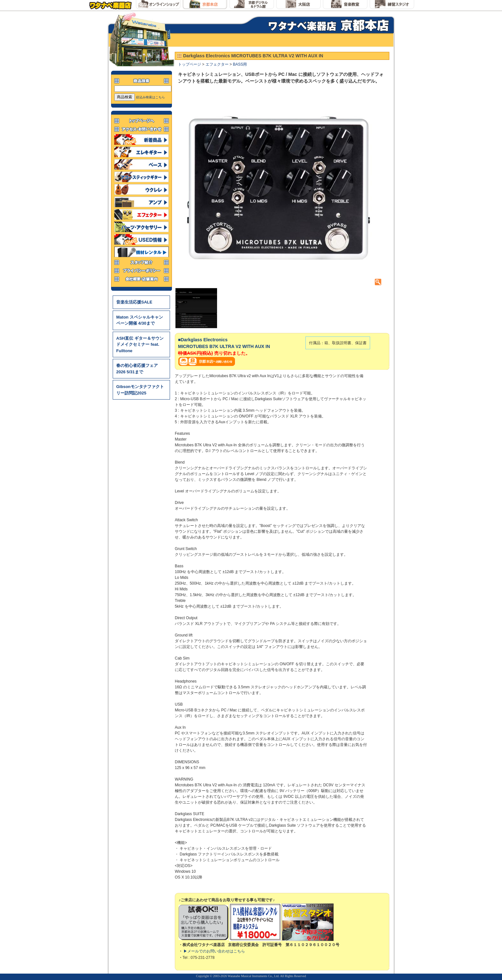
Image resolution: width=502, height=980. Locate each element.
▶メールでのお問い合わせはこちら (214, 951)
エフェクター (217, 64)
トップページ (190, 64)
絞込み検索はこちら (150, 97)
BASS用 (240, 64)
